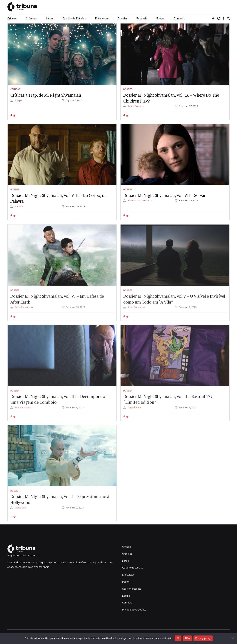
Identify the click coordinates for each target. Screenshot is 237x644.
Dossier (123, 19)
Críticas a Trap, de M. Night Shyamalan (46, 95)
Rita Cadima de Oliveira (140, 201)
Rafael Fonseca (136, 106)
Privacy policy (203, 638)
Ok (178, 638)
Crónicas (31, 19)
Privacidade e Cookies (134, 610)
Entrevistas (102, 19)
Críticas (12, 19)
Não (187, 638)
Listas (50, 19)
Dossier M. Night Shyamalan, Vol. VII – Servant (166, 195)
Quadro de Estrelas (74, 19)
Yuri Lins (19, 206)
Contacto (179, 19)
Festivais (142, 19)
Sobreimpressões (132, 589)
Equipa (160, 19)
